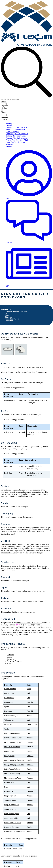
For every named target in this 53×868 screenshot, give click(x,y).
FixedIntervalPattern (12, 747)
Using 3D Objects (12, 132)
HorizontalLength (11, 849)
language (4, 106)
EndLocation (9, 702)
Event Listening (33, 367)
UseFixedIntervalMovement (15, 832)
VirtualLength (9, 720)
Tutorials (9, 125)
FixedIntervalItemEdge (13, 742)
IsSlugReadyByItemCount (14, 765)
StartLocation (9, 711)
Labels (9, 657)
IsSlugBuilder (9, 756)
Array (29, 711)
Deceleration (9, 698)
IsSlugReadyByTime (12, 769)
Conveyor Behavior (14, 661)
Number (30, 738)
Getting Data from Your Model (17, 140)
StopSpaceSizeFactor (13, 823)
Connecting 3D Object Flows (17, 134)
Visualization (9, 724)
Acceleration (9, 693)
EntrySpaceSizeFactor (13, 738)
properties (5, 678)
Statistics (9, 317)
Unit (29, 693)
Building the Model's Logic (16, 136)
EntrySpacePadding (12, 733)
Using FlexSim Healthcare (16, 142)
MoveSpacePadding (12, 774)
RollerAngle (9, 791)
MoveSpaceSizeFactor (13, 778)
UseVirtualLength (11, 716)
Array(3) (30, 702)
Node (29, 724)
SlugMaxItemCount (12, 805)
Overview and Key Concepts (16, 311)
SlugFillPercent (10, 796)
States (8, 315)
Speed (7, 707)
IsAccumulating (10, 751)
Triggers (10, 663)
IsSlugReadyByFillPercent (14, 760)
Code (29, 689)
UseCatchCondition (12, 827)
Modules (9, 146)
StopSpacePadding (12, 818)
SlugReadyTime (10, 809)
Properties (9, 321)
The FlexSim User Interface (16, 127)
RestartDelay (9, 782)
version (4, 101)
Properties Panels (12, 319)
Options (35, 724)
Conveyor (11, 659)
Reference (10, 144)
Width (6, 729)
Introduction (10, 123)
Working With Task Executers (17, 138)
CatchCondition (10, 689)
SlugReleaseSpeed (12, 814)
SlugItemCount (10, 800)
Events (8, 313)
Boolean (30, 716)
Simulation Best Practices (15, 129)
